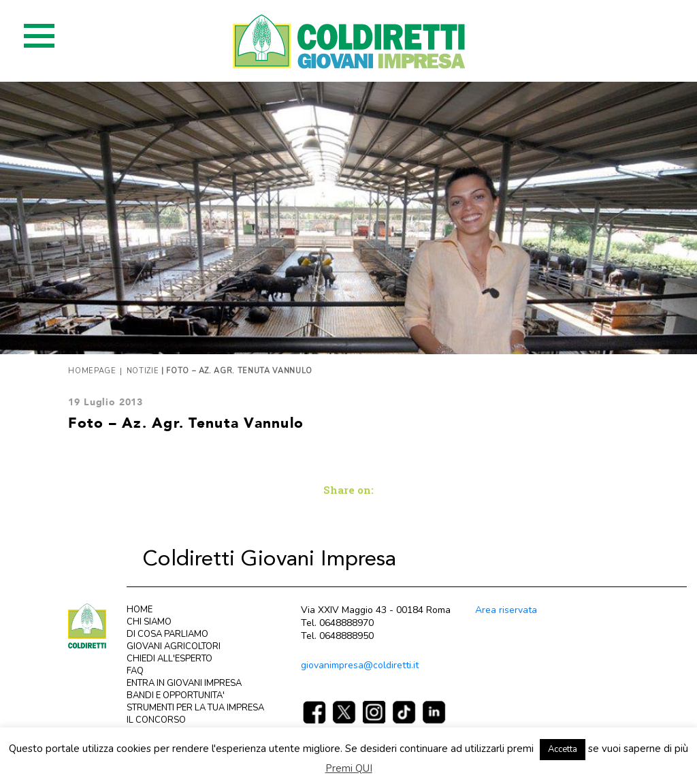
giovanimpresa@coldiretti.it (360, 665)
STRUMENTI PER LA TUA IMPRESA (195, 708)
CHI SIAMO (149, 622)
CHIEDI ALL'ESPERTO (169, 659)
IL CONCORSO (156, 720)
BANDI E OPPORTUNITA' (176, 695)
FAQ (135, 671)
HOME (140, 610)
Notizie (143, 371)
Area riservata (506, 610)
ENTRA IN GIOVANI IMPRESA (184, 683)
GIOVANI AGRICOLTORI (174, 646)
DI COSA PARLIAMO (167, 634)
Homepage (92, 371)
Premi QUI (349, 768)
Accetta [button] (563, 749)
